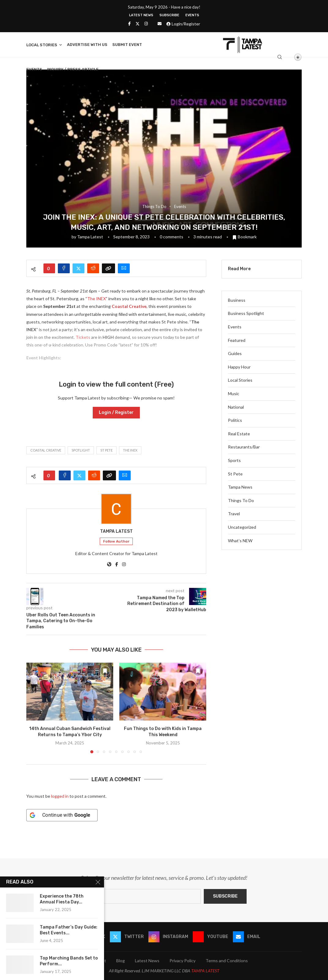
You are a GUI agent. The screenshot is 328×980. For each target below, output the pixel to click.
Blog (121, 961)
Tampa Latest (90, 237)
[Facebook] (129, 24)
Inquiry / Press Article (73, 69)
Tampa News (240, 487)
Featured (237, 340)
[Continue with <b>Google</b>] (62, 815)
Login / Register (116, 412)
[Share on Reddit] (93, 268)
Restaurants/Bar (244, 447)
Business (237, 300)
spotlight (81, 450)
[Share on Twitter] (78, 268)
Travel (234, 514)
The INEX (97, 299)
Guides (235, 353)
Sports (234, 460)
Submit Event (127, 45)
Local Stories (42, 45)
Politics (235, 420)
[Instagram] (146, 24)
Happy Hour (239, 367)
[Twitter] (138, 24)
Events (192, 15)
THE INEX (130, 450)
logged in (60, 796)
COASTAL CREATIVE (46, 450)
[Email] (160, 24)
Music (234, 394)
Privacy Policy (183, 961)
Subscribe (169, 15)
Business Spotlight (246, 313)
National (236, 407)
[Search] (280, 57)
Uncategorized (242, 527)
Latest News (141, 15)
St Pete (106, 450)
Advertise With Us (87, 45)
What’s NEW (240, 541)
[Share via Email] (124, 268)
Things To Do (241, 500)
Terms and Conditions (227, 961)
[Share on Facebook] (64, 268)
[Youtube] (211, 937)
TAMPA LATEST (205, 971)
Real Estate (239, 434)
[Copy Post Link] (108, 268)
